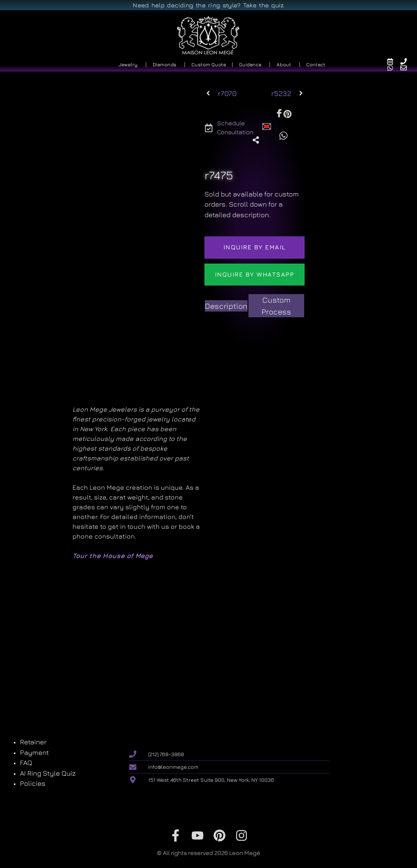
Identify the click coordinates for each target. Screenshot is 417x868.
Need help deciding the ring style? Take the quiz (208, 5)
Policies (33, 783)
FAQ (26, 763)
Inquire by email (255, 247)
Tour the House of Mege (113, 556)
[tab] (226, 306)
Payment (34, 752)
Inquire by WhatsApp (255, 274)
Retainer (33, 742)
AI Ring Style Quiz (48, 773)
